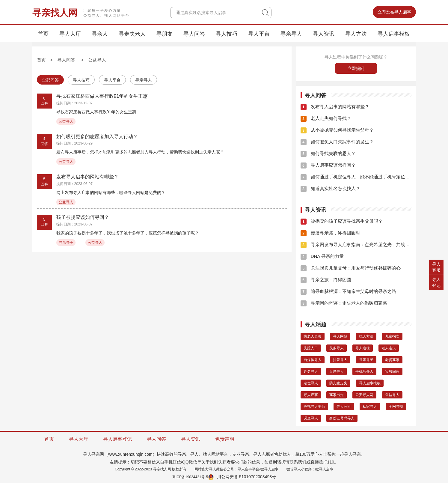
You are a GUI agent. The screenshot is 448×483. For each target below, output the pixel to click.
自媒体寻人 (313, 360)
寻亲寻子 (66, 243)
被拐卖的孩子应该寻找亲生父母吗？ (342, 221)
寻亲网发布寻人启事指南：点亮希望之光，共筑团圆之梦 (362, 244)
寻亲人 (100, 34)
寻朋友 (165, 34)
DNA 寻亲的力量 (322, 256)
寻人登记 (436, 282)
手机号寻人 (364, 371)
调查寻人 (311, 418)
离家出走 (337, 395)
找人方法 (366, 336)
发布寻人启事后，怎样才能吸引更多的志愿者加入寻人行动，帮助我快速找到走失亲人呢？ (140, 152)
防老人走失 (313, 336)
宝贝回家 (392, 371)
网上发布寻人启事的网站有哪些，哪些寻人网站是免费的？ (111, 192)
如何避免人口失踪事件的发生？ (337, 142)
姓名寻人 (311, 371)
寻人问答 (194, 34)
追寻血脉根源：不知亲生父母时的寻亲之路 (348, 291)
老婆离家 (392, 360)
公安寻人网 (364, 395)
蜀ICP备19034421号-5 (190, 477)
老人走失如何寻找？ (326, 118)
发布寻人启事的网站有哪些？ (88, 177)
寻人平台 (259, 34)
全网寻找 (396, 407)
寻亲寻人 (291, 34)
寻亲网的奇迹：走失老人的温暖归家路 (344, 303)
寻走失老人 (132, 34)
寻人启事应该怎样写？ (328, 165)
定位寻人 (311, 383)
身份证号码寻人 (342, 418)
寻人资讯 (324, 34)
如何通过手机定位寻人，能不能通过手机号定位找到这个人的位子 (371, 177)
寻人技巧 (227, 34)
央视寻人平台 (314, 407)
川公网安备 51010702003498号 (242, 477)
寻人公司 (344, 407)
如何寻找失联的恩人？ (328, 153)
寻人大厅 (70, 34)
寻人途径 (363, 348)
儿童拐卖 (392, 336)
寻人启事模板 (394, 34)
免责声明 (225, 439)
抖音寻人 (340, 360)
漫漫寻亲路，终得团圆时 (330, 233)
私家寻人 (370, 407)
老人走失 (389, 348)
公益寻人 (97, 60)
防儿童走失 (338, 383)
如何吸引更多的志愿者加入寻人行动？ (97, 137)
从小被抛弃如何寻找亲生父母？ (337, 130)
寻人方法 (356, 34)
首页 (43, 34)
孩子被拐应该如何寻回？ (83, 217)
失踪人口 (311, 348)
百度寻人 (337, 371)
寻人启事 (311, 395)
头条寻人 (337, 348)
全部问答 (50, 80)
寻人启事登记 (117, 439)
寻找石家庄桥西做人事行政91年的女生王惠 (102, 96)
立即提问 (356, 68)
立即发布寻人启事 (394, 12)
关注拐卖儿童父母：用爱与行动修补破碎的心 (351, 268)
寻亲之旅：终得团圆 (326, 280)
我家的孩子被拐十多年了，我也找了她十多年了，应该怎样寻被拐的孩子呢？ (128, 233)
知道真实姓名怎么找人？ (330, 188)
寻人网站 (340, 336)
